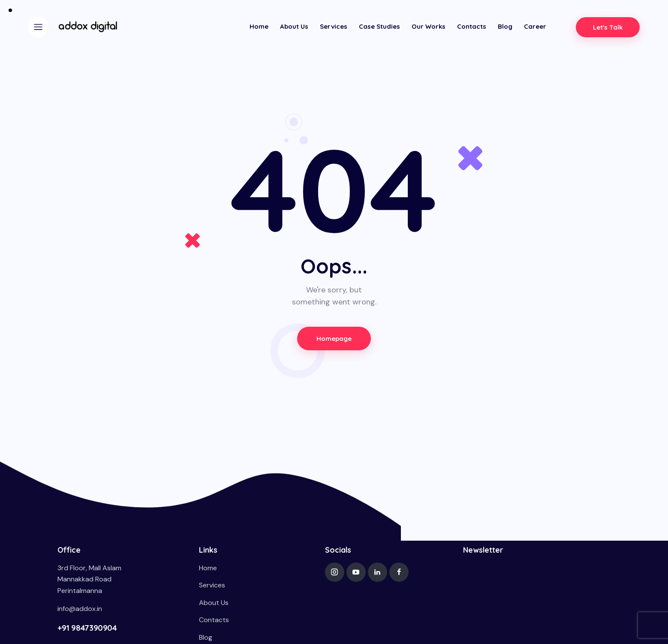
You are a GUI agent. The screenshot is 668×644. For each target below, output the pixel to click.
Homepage (334, 339)
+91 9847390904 (87, 628)
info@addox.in (80, 609)
